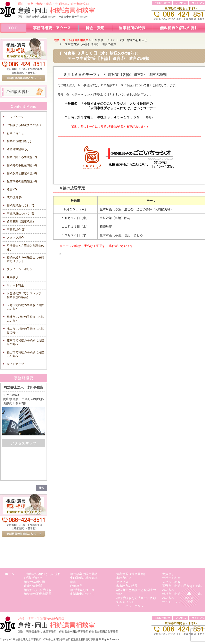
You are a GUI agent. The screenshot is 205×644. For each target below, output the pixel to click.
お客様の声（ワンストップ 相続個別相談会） (25, 295)
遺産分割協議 (18, 149)
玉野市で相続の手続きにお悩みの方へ (25, 307)
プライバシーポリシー (21, 269)
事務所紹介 (16, 230)
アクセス (122, 582)
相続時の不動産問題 (22, 165)
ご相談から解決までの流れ (24, 125)
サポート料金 (15, 285)
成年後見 (15, 197)
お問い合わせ (15, 133)
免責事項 (13, 277)
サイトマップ (15, 364)
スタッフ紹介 (15, 238)
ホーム (10, 574)
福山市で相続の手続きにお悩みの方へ (25, 354)
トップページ (15, 117)
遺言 (12, 189)
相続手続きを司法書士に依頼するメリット (25, 259)
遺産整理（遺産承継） (21, 222)
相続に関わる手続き (22, 157)
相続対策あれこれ (20, 205)
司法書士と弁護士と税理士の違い (25, 247)
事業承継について (20, 214)
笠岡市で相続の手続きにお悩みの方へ (25, 342)
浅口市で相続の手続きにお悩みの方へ (25, 331)
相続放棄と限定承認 (22, 173)
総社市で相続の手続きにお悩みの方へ (25, 319)
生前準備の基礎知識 (22, 181)
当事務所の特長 (127, 586)
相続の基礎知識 (19, 141)
